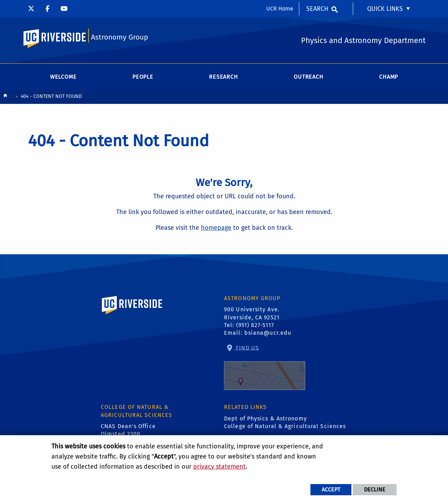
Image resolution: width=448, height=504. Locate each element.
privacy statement (219, 467)
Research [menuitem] (223, 77)
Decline (375, 489)
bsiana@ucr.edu (268, 333)
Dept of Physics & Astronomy (265, 418)
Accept (331, 489)
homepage (216, 228)
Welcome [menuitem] (63, 77)
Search (317, 9)
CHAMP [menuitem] (388, 77)
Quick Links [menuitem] (385, 9)
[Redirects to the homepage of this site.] (5, 97)
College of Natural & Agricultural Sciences (285, 426)
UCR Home (280, 9)
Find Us (265, 367)
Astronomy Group (120, 37)
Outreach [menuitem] (308, 77)
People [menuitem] (143, 77)
